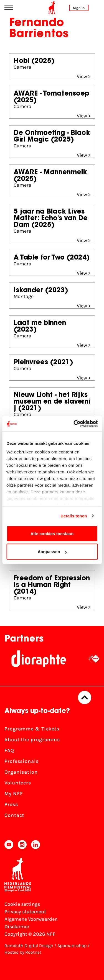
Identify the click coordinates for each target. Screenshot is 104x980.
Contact (14, 815)
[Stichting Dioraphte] (39, 659)
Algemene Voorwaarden (31, 919)
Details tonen (74, 516)
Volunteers (18, 783)
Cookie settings (22, 904)
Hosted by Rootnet (23, 952)
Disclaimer (17, 927)
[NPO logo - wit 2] (94, 659)
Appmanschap (72, 946)
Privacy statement (25, 912)
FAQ (9, 750)
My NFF (14, 794)
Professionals (21, 761)
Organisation (21, 772)
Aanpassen (52, 552)
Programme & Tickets (32, 729)
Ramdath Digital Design (29, 946)
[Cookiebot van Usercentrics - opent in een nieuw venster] (74, 424)
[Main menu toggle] (9, 8)
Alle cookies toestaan (52, 533)
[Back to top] (85, 697)
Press (11, 804)
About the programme (32, 740)
